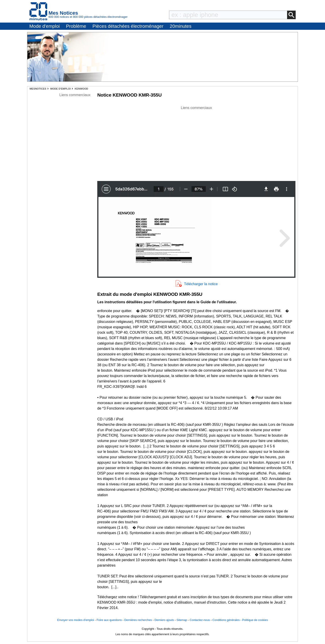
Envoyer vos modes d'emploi (75, 620)
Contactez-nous (200, 620)
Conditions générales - (227, 620)
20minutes (181, 26)
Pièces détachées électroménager (128, 26)
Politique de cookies (255, 620)
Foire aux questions (109, 620)
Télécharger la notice (201, 284)
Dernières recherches (138, 620)
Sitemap (182, 620)
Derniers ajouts (164, 620)
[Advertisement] (196, 142)
